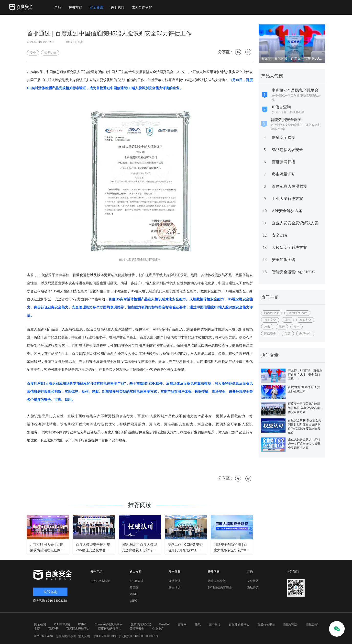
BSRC (82, 624)
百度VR (53, 629)
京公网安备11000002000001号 (138, 636)
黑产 (282, 327)
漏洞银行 (215, 624)
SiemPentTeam (297, 313)
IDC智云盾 (137, 581)
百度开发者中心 (239, 624)
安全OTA (280, 235)
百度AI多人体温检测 (290, 186)
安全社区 (253, 581)
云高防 (134, 588)
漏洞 (288, 320)
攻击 (267, 327)
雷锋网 (182, 624)
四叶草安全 (137, 629)
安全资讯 (96, 7)
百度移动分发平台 (110, 629)
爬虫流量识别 (284, 174)
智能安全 (305, 320)
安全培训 (175, 588)
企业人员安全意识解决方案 (295, 223)
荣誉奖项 (50, 53)
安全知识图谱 (284, 260)
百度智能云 (290, 624)
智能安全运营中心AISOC (293, 272)
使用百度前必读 (65, 636)
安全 (297, 327)
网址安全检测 (284, 137)
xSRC (133, 594)
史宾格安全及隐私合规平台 (295, 90)
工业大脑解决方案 (287, 199)
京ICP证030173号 (105, 636)
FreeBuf (164, 624)
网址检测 (40, 624)
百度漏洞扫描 (284, 162)
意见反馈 (83, 636)
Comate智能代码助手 (109, 624)
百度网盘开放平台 (78, 629)
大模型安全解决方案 (289, 247)
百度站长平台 (266, 624)
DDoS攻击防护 (100, 581)
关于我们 (117, 7)
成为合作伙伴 (142, 7)
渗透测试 (175, 581)
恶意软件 (305, 334)
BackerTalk (271, 313)
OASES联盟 (62, 624)
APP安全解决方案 (287, 211)
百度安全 (270, 320)
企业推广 (158, 629)
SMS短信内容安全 (287, 150)
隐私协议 (253, 588)
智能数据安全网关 (286, 120)
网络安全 (270, 334)
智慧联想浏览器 (141, 624)
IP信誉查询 (281, 107)
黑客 (288, 334)
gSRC (133, 601)
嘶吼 (198, 624)
